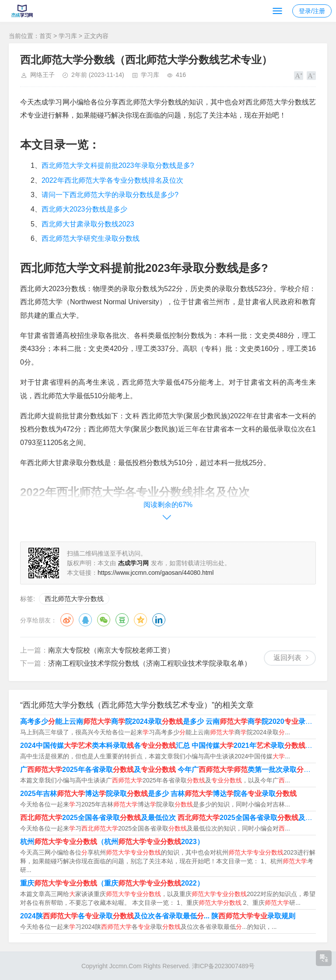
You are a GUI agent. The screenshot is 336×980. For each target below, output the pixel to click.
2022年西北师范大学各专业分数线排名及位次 (112, 180)
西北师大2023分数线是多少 (84, 209)
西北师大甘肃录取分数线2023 (88, 224)
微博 (67, 620)
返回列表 (287, 658)
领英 (159, 620)
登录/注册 (312, 11)
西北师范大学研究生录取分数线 (91, 238)
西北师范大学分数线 (74, 599)
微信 (104, 620)
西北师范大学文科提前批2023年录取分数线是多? (118, 165)
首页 (45, 36)
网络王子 (42, 75)
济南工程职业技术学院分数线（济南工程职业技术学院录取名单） (150, 663)
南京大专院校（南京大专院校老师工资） (111, 650)
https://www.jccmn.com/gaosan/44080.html (156, 573)
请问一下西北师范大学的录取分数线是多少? (110, 195)
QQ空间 (140, 620)
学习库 (68, 36)
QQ (85, 620)
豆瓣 (122, 620)
